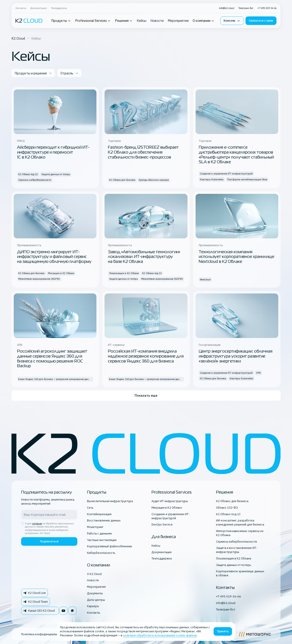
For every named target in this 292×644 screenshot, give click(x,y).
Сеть (90, 508)
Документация (39, 8)
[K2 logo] (29, 21)
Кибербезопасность (101, 553)
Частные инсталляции (102, 540)
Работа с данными (99, 533)
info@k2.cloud (227, 8)
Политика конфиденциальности (43, 634)
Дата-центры (96, 600)
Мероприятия (178, 21)
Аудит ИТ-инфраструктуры (170, 501)
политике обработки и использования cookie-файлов (160, 635)
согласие (37, 523)
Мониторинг (95, 527)
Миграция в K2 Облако (167, 508)
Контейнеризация (99, 514)
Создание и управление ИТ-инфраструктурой (171, 516)
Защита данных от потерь (233, 565)
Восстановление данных (104, 520)
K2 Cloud (18, 38)
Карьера (93, 606)
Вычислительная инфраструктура (110, 501)
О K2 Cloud (94, 574)
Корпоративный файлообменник (110, 546)
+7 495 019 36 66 (267, 8)
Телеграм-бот (246, 8)
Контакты (21, 8)
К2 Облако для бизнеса (232, 501)
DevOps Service (162, 524)
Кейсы (142, 21)
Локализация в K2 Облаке (234, 558)
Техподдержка (59, 8)
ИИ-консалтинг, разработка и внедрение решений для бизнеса (240, 522)
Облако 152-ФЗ (227, 508)
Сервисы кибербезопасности (236, 541)
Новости (157, 21)
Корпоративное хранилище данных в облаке (240, 573)
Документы (95, 593)
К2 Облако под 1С (228, 514)
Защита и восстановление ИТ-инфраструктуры (237, 550)
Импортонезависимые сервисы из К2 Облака (240, 533)
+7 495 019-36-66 (228, 596)
